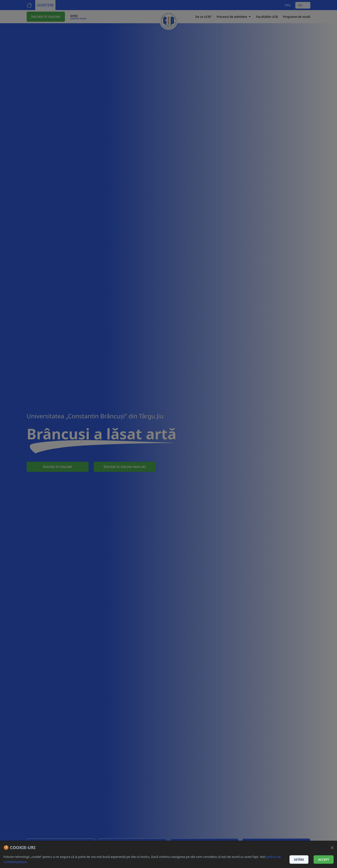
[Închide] (332, 848)
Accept (324, 860)
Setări (299, 860)
